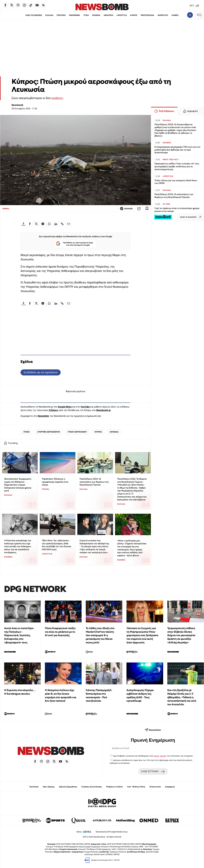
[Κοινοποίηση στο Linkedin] (56, 224)
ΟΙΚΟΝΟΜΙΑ (74, 15)
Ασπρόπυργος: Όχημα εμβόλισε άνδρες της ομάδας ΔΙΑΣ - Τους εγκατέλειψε (140, 695)
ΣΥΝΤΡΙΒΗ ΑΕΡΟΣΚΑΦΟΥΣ (49, 432)
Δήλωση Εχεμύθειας (68, 787)
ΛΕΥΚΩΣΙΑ (114, 432)
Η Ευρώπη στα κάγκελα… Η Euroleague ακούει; (20, 692)
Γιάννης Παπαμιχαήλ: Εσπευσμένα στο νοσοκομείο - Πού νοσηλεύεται (99, 695)
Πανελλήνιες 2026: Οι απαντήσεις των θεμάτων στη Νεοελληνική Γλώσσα (94, 482)
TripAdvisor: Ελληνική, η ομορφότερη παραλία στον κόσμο (55, 482)
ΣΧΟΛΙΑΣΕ (126, 209)
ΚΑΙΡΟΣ (134, 15)
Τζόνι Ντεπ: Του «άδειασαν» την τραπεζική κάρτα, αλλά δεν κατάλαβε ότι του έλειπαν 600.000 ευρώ (57, 545)
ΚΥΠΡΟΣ (98, 432)
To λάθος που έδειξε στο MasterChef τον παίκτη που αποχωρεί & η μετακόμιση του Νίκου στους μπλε (100, 635)
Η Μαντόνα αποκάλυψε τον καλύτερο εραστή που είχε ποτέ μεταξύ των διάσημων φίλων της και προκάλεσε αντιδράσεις (18, 546)
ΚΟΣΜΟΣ (96, 15)
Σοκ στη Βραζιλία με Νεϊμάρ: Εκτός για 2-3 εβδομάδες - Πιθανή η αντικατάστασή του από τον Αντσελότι (182, 697)
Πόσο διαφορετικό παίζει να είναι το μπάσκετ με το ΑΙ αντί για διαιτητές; (60, 632)
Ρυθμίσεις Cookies (114, 787)
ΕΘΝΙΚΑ (6, 209)
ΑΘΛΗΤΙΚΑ (108, 15)
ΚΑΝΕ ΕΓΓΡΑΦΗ (153, 772)
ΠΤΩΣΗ (26, 432)
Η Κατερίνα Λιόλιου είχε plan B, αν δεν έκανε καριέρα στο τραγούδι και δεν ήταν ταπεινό (61, 695)
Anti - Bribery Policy (136, 787)
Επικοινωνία (155, 787)
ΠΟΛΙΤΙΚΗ (61, 15)
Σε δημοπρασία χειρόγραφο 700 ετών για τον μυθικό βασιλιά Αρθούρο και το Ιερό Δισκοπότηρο (177, 150)
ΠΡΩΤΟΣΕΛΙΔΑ (147, 15)
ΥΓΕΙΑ (86, 15)
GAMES (175, 15)
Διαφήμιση (170, 787)
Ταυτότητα (34, 787)
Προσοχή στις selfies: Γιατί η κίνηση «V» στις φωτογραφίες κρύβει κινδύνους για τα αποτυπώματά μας (177, 166)
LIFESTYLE (122, 15)
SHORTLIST (163, 15)
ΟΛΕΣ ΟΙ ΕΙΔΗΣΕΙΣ (34, 15)
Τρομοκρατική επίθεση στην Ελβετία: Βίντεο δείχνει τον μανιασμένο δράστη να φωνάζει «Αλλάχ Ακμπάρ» (181, 635)
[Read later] (147, 209)
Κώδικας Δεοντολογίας (92, 787)
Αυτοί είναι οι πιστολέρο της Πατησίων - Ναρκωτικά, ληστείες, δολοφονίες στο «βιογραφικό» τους (19, 635)
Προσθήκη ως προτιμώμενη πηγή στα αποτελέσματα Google (74, 244)
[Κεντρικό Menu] (199, 15)
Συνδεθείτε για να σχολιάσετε (40, 372)
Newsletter (43, 416)
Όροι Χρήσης (49, 787)
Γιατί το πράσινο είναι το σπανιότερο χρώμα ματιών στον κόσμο (177, 210)
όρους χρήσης (160, 756)
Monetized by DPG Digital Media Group (112, 832)
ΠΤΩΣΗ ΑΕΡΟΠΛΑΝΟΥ (77, 432)
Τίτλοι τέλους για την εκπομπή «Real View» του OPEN (176, 182)
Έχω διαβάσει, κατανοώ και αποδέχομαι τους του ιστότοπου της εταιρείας (153, 756)
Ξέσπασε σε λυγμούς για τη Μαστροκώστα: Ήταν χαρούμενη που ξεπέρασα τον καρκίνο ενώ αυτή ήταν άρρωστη (142, 635)
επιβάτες (57, 98)
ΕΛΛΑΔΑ (49, 15)
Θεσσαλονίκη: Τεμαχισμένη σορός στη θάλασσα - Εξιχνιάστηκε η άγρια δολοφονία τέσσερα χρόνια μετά (18, 485)
